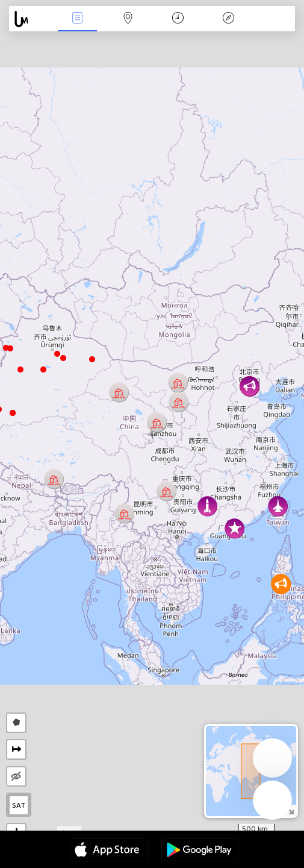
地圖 (128, 19)
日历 (178, 19)
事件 (77, 19)
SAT (19, 805)
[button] (10, 348)
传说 (229, 19)
